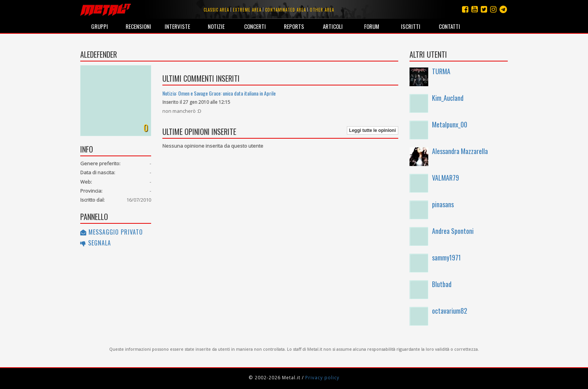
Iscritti (411, 26)
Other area (322, 10)
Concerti (255, 26)
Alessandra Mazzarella (460, 151)
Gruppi (100, 26)
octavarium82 (450, 311)
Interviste (177, 26)
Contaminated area (286, 10)
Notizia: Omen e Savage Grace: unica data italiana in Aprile (219, 93)
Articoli (333, 26)
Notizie (216, 26)
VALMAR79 (445, 178)
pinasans (443, 204)
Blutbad (442, 284)
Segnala (96, 243)
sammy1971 (446, 257)
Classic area (216, 10)
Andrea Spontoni (453, 231)
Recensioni (138, 26)
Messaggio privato (112, 232)
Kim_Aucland (448, 98)
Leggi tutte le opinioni (373, 130)
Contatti (449, 26)
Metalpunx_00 (450, 124)
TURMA (441, 71)
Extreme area (247, 10)
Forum (372, 26)
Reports (294, 26)
